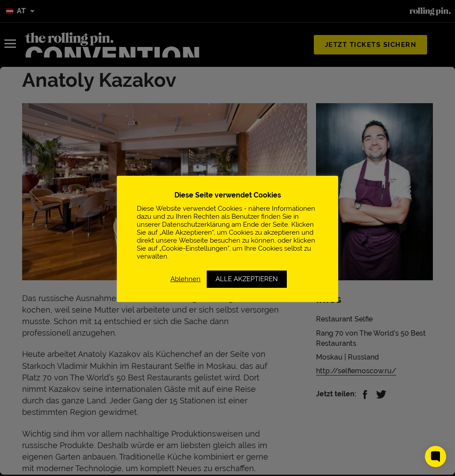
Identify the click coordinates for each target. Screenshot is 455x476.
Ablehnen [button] (185, 279)
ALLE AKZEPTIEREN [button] (247, 279)
